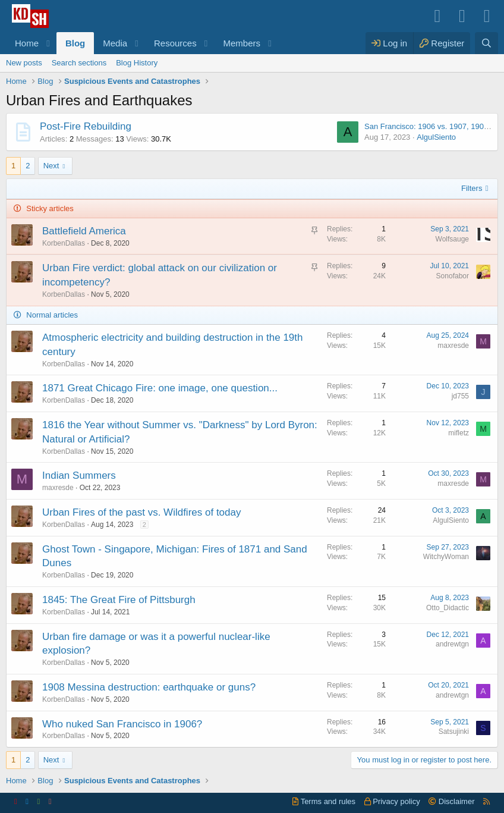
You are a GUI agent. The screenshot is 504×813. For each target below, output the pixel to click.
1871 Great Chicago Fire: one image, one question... (160, 388)
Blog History (137, 63)
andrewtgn (452, 644)
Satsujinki (454, 732)
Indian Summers (79, 475)
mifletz (459, 433)
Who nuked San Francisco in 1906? (122, 724)
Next (51, 166)
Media (115, 43)
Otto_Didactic (448, 608)
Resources (175, 43)
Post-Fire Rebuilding (86, 126)
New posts (24, 63)
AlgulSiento (436, 137)
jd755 (460, 396)
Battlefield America (84, 231)
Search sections (79, 63)
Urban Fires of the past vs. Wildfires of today (141, 512)
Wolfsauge (452, 239)
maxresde (453, 346)
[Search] (486, 43)
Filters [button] (472, 188)
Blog (75, 43)
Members (242, 43)
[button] (48, 43)
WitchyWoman (446, 557)
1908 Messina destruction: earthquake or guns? (149, 687)
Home (27, 43)
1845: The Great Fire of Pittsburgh (119, 600)
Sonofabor (453, 276)
